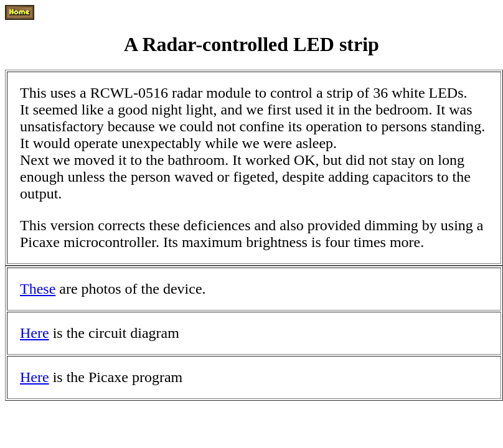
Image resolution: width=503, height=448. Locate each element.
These (38, 289)
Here (35, 333)
